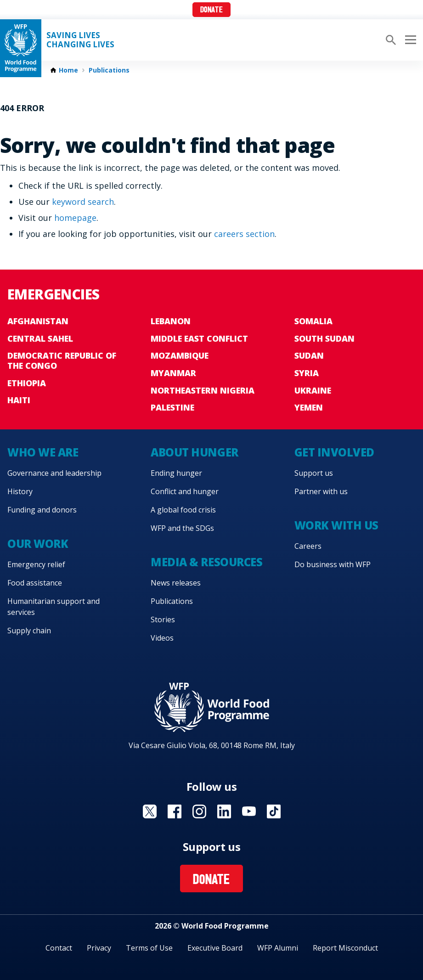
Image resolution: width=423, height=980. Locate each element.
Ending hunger (176, 473)
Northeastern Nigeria (203, 390)
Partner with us (321, 491)
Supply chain (29, 631)
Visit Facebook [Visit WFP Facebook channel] (175, 811)
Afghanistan (38, 321)
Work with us (336, 525)
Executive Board (215, 948)
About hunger (194, 452)
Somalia (313, 321)
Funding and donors (42, 510)
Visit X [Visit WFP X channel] (150, 811)
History (20, 491)
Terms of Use (149, 948)
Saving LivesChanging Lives (80, 40)
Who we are (43, 452)
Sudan (309, 355)
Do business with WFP (333, 564)
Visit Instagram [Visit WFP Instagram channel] (199, 811)
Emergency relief (36, 564)
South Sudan (324, 338)
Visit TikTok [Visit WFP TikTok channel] (274, 811)
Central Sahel (40, 338)
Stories (163, 620)
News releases (176, 583)
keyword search (83, 202)
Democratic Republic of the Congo (62, 360)
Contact (59, 948)
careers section (244, 234)
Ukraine (313, 390)
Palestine (172, 407)
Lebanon (171, 321)
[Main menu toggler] (409, 40)
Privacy (99, 948)
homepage (75, 218)
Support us (314, 473)
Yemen (309, 407)
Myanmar (173, 373)
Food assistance (35, 583)
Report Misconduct (345, 948)
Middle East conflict (199, 338)
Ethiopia (27, 383)
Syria (307, 373)
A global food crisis (183, 510)
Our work (38, 544)
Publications (109, 70)
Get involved (334, 452)
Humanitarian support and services (54, 607)
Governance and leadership (54, 473)
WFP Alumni (278, 948)
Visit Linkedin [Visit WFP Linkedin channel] (224, 811)
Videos (162, 638)
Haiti (19, 400)
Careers (308, 546)
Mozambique (180, 355)
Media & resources (206, 562)
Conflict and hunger (185, 491)
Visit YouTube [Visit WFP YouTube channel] (249, 811)
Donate (211, 10)
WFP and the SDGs (182, 528)
